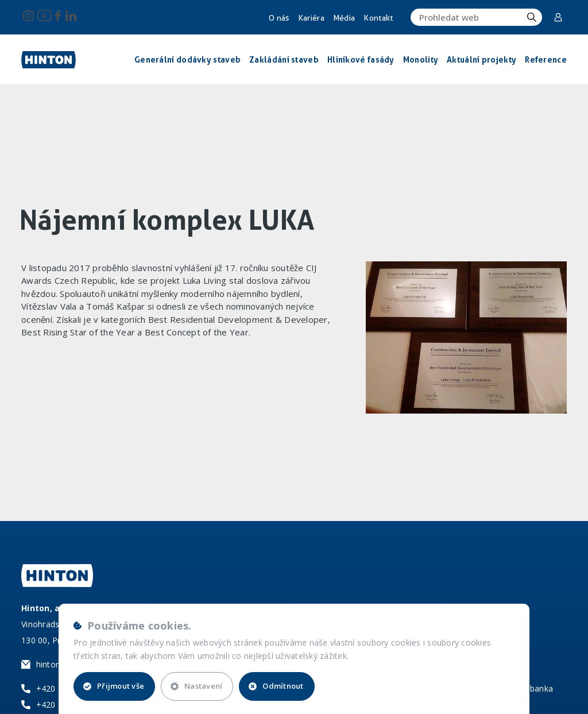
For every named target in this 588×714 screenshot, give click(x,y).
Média (344, 18)
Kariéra (311, 18)
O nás (279, 18)
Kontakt (378, 18)
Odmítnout (276, 686)
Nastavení (196, 686)
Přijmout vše (114, 686)
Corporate (558, 17)
